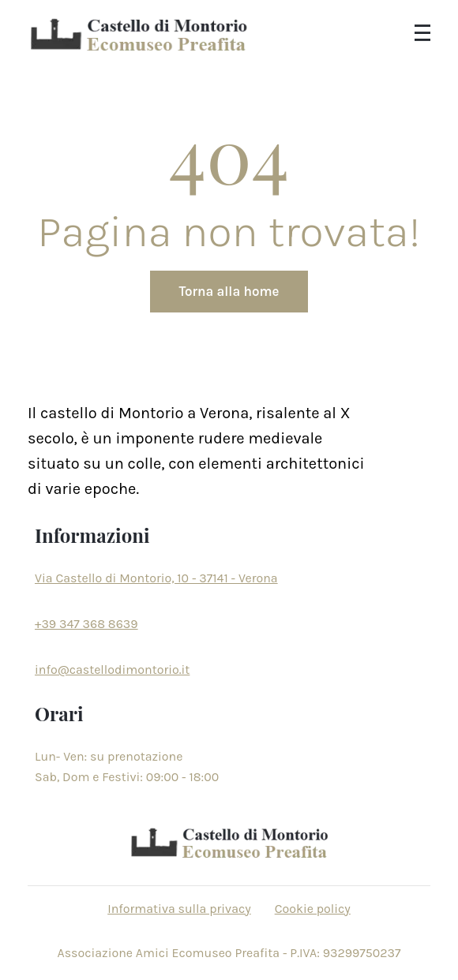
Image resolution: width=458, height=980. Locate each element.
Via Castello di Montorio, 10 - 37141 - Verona (156, 578)
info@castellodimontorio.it (112, 670)
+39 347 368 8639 (86, 624)
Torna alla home (229, 291)
